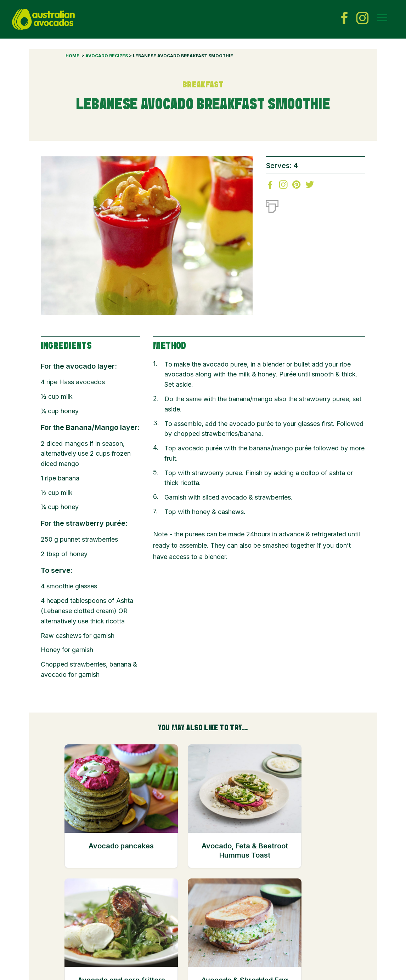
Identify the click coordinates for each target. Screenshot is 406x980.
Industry (183, 945)
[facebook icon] (344, 19)
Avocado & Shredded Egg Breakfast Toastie (311, 865)
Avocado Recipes (107, 56)
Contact (158, 945)
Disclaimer (211, 945)
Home (72, 56)
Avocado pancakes (95, 851)
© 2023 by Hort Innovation (70, 971)
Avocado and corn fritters (239, 851)
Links (155, 953)
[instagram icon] (362, 19)
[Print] (272, 205)
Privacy (239, 945)
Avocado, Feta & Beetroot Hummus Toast (167, 865)
